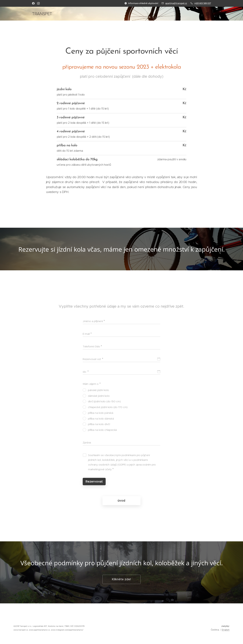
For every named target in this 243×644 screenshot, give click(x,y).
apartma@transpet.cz (176, 3)
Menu (207, 14)
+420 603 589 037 (202, 3)
